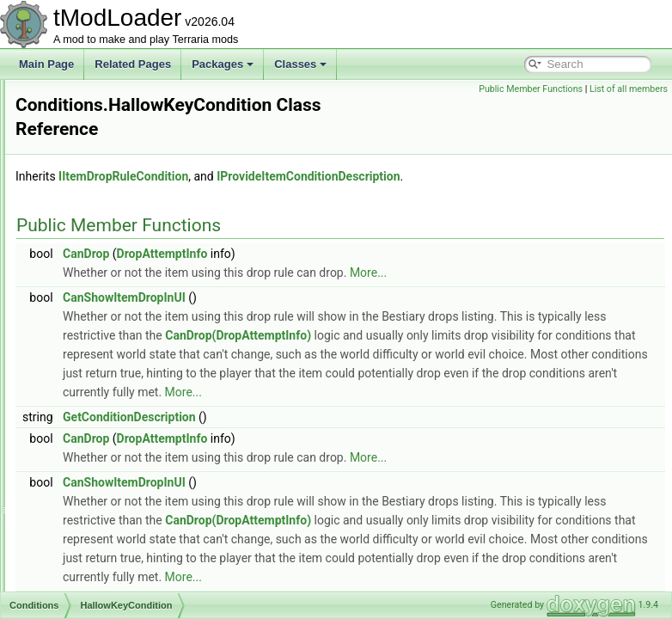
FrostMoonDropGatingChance (139, 268)
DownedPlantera (109, 98)
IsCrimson (94, 457)
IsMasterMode (103, 533)
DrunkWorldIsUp (108, 136)
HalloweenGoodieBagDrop (131, 306)
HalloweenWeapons (116, 325)
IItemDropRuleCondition (338, 158)
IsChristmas (98, 401)
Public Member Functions (531, 89)
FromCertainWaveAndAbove (136, 230)
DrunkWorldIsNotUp (116, 117)
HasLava (91, 363)
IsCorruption (98, 420)
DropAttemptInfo (377, 236)
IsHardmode (98, 514)
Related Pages (133, 64)
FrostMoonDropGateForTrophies (145, 249)
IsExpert (89, 495)
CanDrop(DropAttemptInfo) (351, 336)
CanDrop (301, 236)
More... (583, 254)
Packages (223, 64)
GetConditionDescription (344, 437)
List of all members (629, 89)
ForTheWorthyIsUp (114, 211)
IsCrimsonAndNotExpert (126, 476)
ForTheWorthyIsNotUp (122, 193)
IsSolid (86, 590)
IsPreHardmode (107, 552)
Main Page (46, 64)
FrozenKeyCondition (117, 287)
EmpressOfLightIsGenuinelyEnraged (154, 155)
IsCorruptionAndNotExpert (131, 438)
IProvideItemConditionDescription (523, 158)
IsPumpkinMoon (107, 571)
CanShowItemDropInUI (339, 279)
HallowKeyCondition (116, 344)
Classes (300, 64)
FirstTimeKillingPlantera (125, 174)
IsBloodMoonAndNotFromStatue (145, 382)
